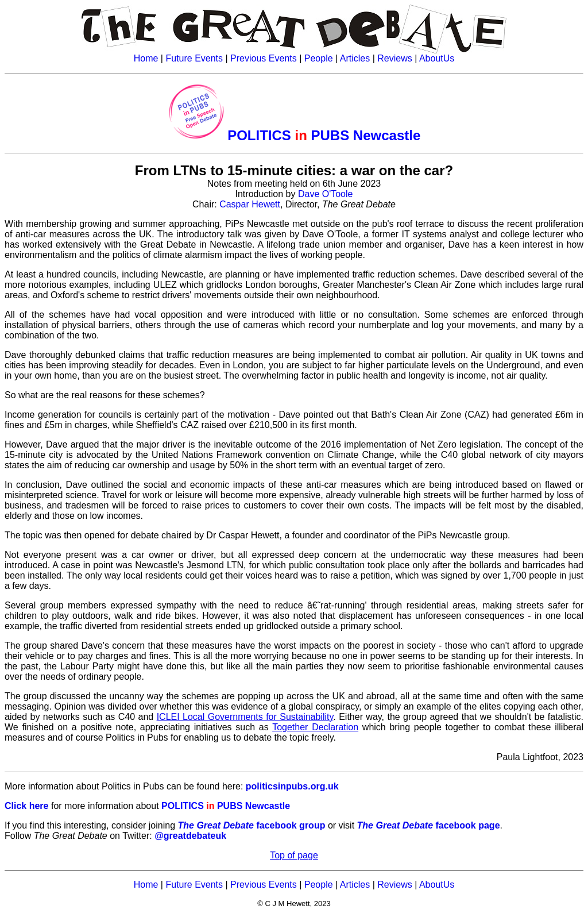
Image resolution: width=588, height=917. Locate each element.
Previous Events (264, 58)
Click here (26, 806)
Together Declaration (315, 727)
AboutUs (437, 58)
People (319, 58)
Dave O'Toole (326, 194)
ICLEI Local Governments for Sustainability (245, 717)
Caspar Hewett (250, 204)
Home (146, 58)
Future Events (194, 58)
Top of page (294, 855)
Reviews (394, 58)
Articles (355, 58)
